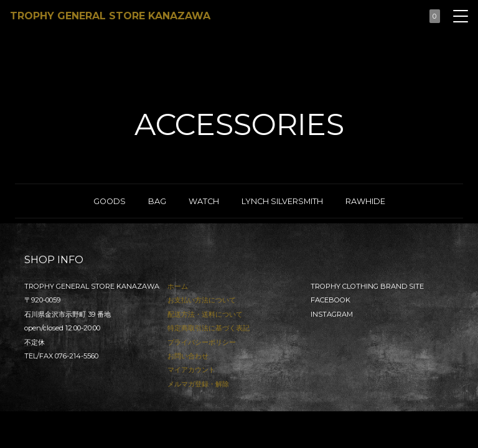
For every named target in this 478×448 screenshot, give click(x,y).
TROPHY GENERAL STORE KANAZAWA (110, 16)
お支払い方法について (202, 300)
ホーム (178, 286)
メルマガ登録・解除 (198, 384)
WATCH (204, 201)
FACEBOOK (330, 300)
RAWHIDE (365, 201)
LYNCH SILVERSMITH (282, 201)
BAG (157, 201)
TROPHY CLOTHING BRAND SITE (367, 286)
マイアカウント (191, 370)
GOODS (110, 201)
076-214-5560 (77, 356)
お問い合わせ (188, 356)
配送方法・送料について (205, 314)
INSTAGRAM (332, 314)
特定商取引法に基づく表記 (209, 328)
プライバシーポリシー (202, 342)
